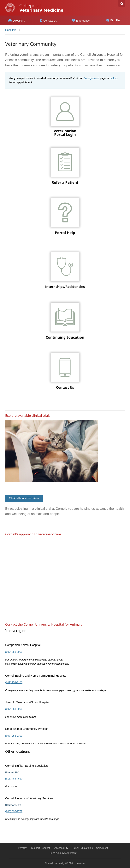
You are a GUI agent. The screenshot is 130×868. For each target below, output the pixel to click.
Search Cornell (122, 4)
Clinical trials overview (24, 498)
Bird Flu (113, 20)
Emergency (81, 21)
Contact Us (49, 21)
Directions (17, 21)
